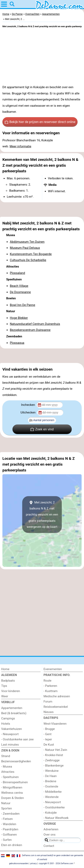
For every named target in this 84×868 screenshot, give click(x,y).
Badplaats (8, 681)
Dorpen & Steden (13, 798)
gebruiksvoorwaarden (19, 863)
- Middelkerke (53, 792)
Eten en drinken (12, 845)
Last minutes (10, 745)
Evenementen (53, 669)
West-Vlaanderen (55, 724)
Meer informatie (20, 146)
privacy (34, 863)
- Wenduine (51, 771)
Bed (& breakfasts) (14, 713)
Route (48, 681)
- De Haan (50, 776)
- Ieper (48, 739)
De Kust (49, 745)
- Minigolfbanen (12, 787)
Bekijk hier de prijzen (40, 122)
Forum (48, 702)
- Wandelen (9, 824)
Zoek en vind (42, 429)
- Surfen (6, 840)
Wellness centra (12, 793)
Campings (8, 718)
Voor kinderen (11, 691)
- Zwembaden (10, 814)
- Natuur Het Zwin (55, 750)
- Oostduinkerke (54, 807)
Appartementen (12, 708)
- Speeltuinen (10, 777)
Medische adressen (57, 696)
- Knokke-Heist (53, 755)
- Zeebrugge (52, 760)
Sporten (7, 808)
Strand (6, 756)
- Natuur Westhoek (56, 818)
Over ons (50, 835)
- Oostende (51, 786)
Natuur (6, 803)
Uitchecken (28, 412)
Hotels (6, 724)
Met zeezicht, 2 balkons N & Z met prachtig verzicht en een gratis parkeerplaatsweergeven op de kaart (42, 515)
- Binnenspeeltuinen (14, 782)
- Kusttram (51, 691)
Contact (49, 846)
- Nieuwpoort (10, 734)
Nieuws (49, 712)
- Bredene (50, 781)
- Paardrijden (10, 829)
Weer (5, 696)
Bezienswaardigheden (16, 761)
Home (5, 669)
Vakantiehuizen (12, 729)
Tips (4, 686)
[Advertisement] (42, 210)
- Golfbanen (9, 835)
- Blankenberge (54, 766)
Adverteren (51, 829)
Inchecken (28, 405)
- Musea (7, 767)
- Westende (51, 797)
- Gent (48, 734)
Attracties (8, 772)
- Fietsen (7, 819)
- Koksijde (50, 813)
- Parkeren (50, 686)
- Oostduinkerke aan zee (17, 739)
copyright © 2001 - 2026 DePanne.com (56, 863)
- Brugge (49, 729)
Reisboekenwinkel (56, 707)
